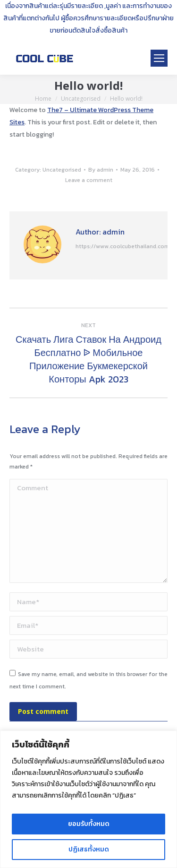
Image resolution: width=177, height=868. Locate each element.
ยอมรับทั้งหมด (89, 824)
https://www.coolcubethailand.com (122, 246)
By (101, 170)
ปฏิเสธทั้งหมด (89, 849)
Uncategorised (62, 170)
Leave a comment (89, 180)
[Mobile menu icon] (159, 58)
